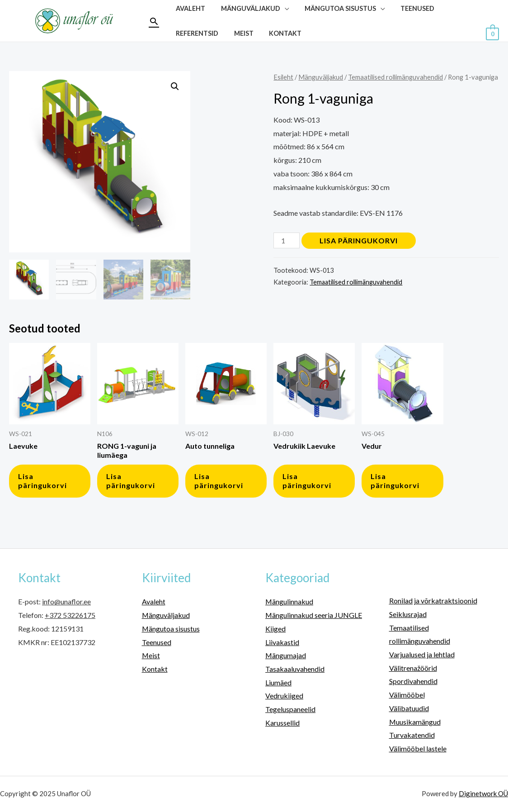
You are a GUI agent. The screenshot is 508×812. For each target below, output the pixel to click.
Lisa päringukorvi (359, 240)
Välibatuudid (409, 708)
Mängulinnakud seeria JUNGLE (314, 615)
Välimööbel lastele (418, 748)
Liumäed (278, 682)
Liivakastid (282, 642)
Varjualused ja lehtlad (422, 654)
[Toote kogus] (287, 240)
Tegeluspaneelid (290, 709)
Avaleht (154, 601)
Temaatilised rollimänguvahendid (395, 77)
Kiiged (275, 629)
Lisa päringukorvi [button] (42, 481)
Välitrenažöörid (413, 668)
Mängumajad (286, 655)
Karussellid (282, 723)
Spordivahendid (413, 681)
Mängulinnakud (289, 601)
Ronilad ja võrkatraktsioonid (433, 601)
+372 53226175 (70, 615)
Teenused (157, 642)
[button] (175, 86)
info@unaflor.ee (66, 601)
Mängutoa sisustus (171, 629)
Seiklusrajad (408, 614)
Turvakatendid (412, 735)
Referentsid (196, 33)
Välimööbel (407, 695)
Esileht (283, 77)
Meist (240, 33)
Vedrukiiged (284, 696)
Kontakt (279, 33)
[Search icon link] (154, 21)
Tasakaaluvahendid (295, 669)
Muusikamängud (415, 722)
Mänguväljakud (321, 77)
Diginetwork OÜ (483, 793)
